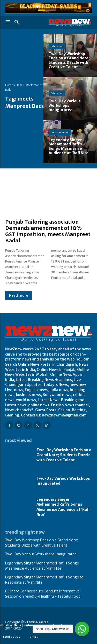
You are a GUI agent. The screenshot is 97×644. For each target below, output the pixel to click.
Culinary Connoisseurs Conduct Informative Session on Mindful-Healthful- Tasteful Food (43, 594)
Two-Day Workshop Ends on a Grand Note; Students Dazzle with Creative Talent (64, 455)
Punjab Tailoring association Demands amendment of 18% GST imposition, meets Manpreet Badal (48, 231)
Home (9, 85)
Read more (19, 295)
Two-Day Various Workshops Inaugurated (41, 554)
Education (57, 46)
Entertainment (60, 132)
